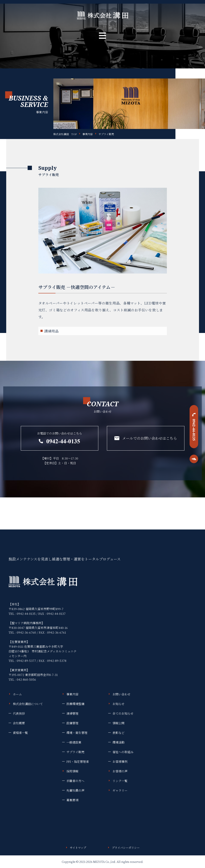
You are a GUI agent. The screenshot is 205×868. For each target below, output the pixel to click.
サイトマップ (78, 848)
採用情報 (72, 771)
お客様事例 (120, 762)
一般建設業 (74, 742)
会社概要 (19, 723)
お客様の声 (120, 771)
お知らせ (118, 704)
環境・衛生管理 (77, 733)
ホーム (17, 694)
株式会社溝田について (28, 704)
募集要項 (72, 800)
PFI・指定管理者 (78, 762)
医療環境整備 (75, 704)
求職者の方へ (75, 781)
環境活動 (118, 742)
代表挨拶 (19, 713)
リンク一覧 (120, 781)
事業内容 (88, 134)
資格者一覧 (20, 733)
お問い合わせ (121, 694)
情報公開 (118, 723)
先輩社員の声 (75, 790)
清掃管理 (72, 713)
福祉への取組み (123, 752)
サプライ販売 (106, 134)
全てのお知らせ (123, 713)
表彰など (118, 733)
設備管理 (72, 723)
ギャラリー (120, 790)
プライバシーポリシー (126, 848)
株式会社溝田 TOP (65, 134)
